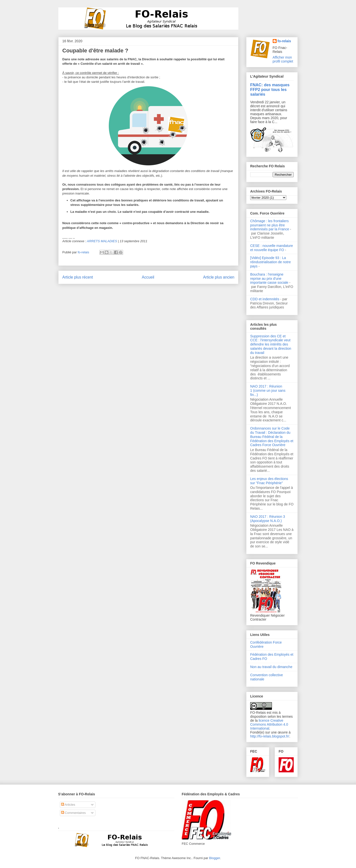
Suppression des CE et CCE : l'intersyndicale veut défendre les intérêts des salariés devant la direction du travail (271, 344)
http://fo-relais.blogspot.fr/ (270, 736)
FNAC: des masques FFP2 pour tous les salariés (270, 89)
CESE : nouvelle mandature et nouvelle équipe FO (272, 248)
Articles (68, 805)
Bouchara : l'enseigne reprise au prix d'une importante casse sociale (269, 279)
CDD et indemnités (265, 299)
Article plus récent (78, 277)
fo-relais (284, 41)
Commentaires (73, 813)
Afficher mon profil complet (283, 59)
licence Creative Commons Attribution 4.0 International (269, 724)
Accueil (148, 277)
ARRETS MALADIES (102, 241)
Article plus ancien (219, 277)
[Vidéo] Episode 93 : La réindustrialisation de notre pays (270, 262)
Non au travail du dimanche (271, 667)
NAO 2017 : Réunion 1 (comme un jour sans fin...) (268, 391)
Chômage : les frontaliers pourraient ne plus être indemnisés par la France (270, 225)
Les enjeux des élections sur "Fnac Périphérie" (269, 481)
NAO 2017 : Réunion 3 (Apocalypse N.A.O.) (268, 519)
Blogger (215, 858)
